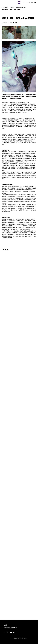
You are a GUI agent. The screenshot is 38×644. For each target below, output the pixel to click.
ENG (27, 2)
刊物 (7, 8)
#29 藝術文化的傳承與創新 (17, 8)
